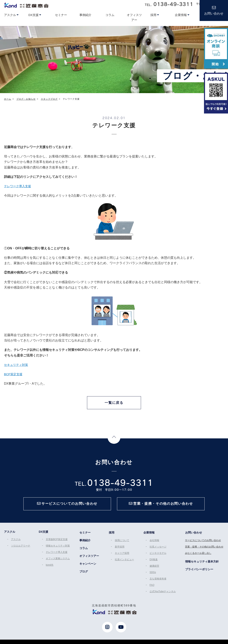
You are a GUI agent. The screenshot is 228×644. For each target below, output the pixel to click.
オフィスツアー (89, 558)
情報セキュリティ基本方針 (202, 563)
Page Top (114, 439)
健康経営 (155, 567)
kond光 (49, 567)
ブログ (83, 572)
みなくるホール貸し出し (199, 555)
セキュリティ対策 (17, 365)
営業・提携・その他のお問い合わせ (205, 549)
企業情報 (149, 536)
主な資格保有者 (158, 580)
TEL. (169, 4)
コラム (83, 550)
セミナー (85, 536)
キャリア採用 (122, 555)
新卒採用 (119, 549)
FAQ (152, 586)
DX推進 (154, 561)
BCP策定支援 (14, 374)
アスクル (15, 543)
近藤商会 (26, 5)
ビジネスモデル (158, 555)
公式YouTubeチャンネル (163, 592)
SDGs (153, 574)
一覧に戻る (114, 403)
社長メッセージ (158, 549)
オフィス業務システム (58, 561)
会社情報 (155, 543)
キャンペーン (88, 565)
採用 (111, 536)
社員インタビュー (124, 561)
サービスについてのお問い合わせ (204, 543)
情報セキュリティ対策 (58, 549)
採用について (122, 543)
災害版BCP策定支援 (56, 543)
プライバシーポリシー (200, 571)
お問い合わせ (214, 13)
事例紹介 (85, 543)
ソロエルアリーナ (20, 549)
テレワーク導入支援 (18, 186)
